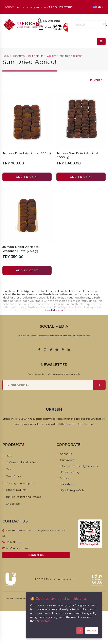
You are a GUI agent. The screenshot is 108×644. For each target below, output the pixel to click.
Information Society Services (79, 466)
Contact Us (36, 555)
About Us (66, 454)
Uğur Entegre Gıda (72, 490)
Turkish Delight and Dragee (24, 497)
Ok (80, 630)
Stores (64, 478)
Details (46, 621)
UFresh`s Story (70, 472)
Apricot (52, 56)
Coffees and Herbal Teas (22, 462)
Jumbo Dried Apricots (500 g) (27, 153)
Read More (54, 310)
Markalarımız (68, 484)
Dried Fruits (36, 56)
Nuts (9, 455)
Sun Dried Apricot (71, 56)
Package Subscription (20, 483)
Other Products (16, 490)
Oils (8, 469)
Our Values (67, 460)
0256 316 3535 (14, 542)
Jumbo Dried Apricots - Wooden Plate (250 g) (22, 249)
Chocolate (13, 504)
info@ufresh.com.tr (18, 548)
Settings (92, 630)
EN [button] (98, 7)
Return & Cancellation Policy (18, 599)
